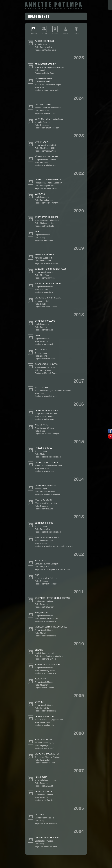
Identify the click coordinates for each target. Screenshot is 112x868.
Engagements (38, 16)
